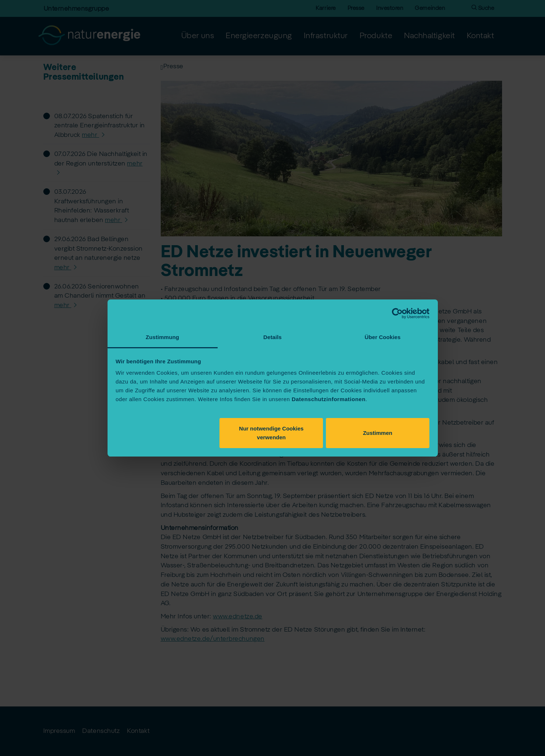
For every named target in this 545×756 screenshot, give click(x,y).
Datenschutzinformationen (329, 399)
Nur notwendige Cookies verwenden (271, 433)
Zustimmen (378, 433)
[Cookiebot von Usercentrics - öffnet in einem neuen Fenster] (397, 313)
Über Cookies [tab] (383, 337)
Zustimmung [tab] (162, 337)
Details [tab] (273, 337)
